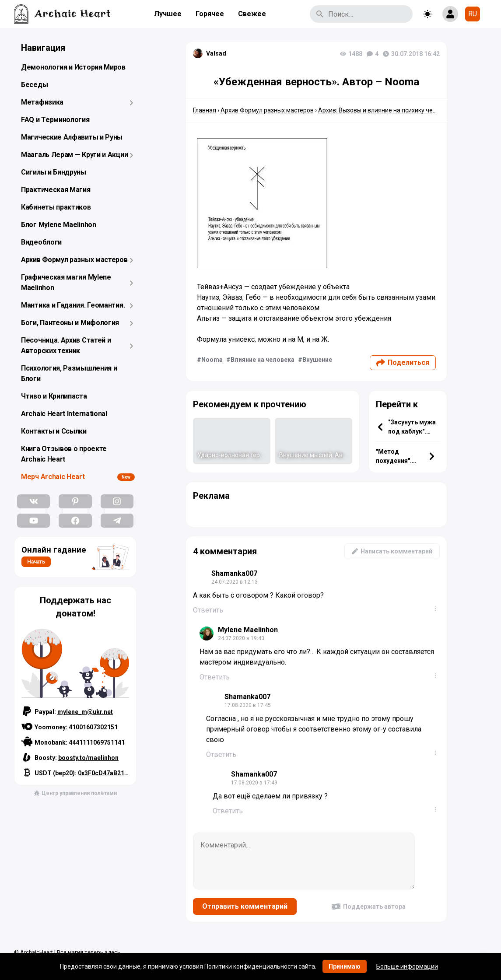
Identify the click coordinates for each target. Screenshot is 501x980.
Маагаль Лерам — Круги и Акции (74, 155)
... (437, 609)
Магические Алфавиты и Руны (72, 137)
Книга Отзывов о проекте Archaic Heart (64, 454)
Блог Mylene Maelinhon (59, 225)
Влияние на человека (263, 360)
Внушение (317, 360)
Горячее (210, 14)
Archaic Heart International (64, 414)
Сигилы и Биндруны (54, 172)
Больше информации (407, 966)
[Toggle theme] (427, 14)
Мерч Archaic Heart (53, 477)
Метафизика (42, 102)
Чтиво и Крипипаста (54, 396)
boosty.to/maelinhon (88, 758)
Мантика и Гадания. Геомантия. (73, 305)
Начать (36, 562)
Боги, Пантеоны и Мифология (70, 323)
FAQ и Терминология (55, 120)
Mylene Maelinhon (248, 630)
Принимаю (345, 966)
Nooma (212, 360)
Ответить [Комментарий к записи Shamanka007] (208, 610)
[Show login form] (450, 14)
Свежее (252, 14)
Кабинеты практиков (56, 207)
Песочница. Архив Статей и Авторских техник (66, 345)
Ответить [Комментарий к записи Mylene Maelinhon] (215, 677)
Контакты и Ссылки (54, 431)
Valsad (216, 53)
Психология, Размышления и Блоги (69, 373)
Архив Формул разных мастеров (74, 260)
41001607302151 (93, 727)
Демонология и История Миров (73, 67)
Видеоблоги (41, 242)
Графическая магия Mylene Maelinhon (66, 282)
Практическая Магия (56, 190)
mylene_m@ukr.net (85, 712)
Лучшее (168, 14)
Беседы (34, 85)
